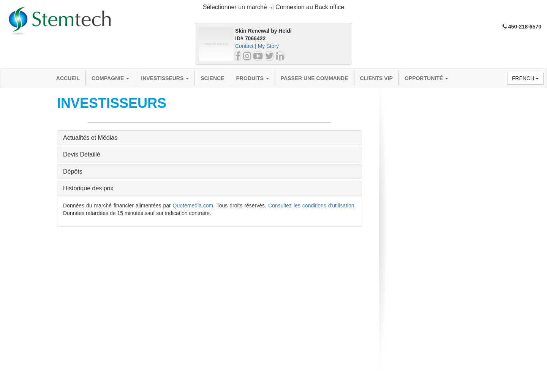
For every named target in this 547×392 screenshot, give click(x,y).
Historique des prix (88, 188)
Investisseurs (165, 78)
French (525, 78)
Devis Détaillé (82, 154)
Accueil (68, 78)
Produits (252, 78)
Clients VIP (376, 78)
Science (212, 78)
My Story (268, 46)
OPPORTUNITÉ (426, 78)
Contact (244, 46)
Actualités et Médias (90, 138)
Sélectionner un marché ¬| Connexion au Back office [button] (274, 7)
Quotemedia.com (193, 205)
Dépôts (73, 171)
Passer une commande (315, 78)
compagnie (110, 78)
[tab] (273, 7)
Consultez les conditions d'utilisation (311, 205)
